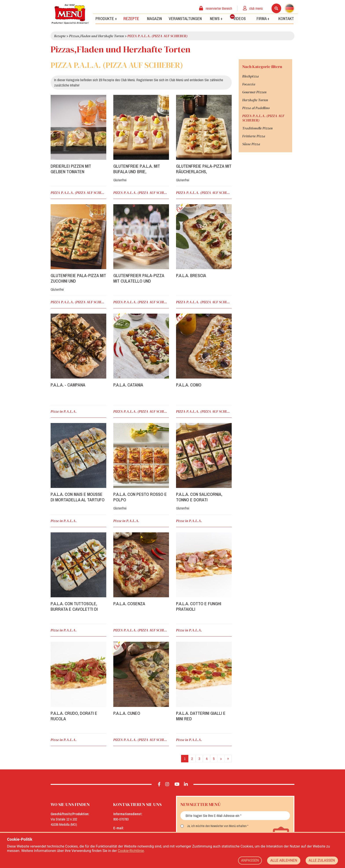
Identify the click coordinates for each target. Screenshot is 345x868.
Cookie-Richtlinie (131, 851)
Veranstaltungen (185, 18)
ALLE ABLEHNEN (284, 860)
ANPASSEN (250, 860)
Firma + (263, 18)
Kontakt (286, 18)
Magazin (154, 18)
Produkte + (106, 18)
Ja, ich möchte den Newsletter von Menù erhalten (217, 826)
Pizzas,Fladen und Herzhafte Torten (96, 36)
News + (216, 18)
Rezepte (131, 18)
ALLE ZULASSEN (322, 860)
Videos (238, 17)
